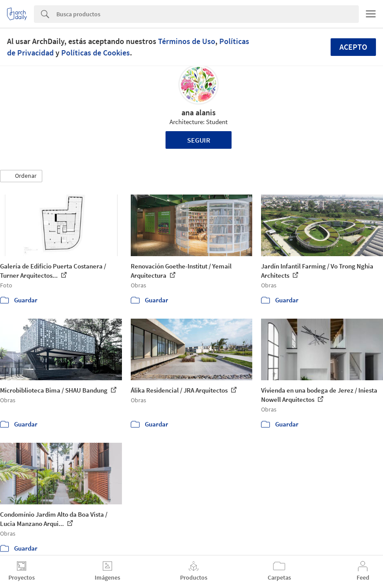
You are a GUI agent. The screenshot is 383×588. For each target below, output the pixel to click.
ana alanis (199, 112)
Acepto (353, 47)
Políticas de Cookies (96, 53)
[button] (21, 176)
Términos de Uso (187, 41)
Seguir (199, 140)
